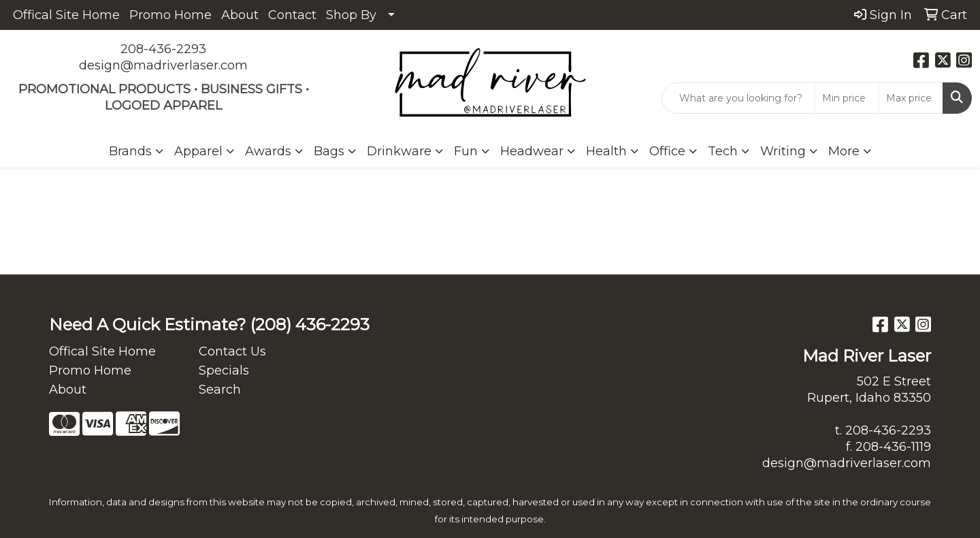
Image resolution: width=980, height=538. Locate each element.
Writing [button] (783, 151)
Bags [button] (329, 151)
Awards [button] (268, 151)
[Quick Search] (738, 98)
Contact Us (232, 351)
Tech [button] (723, 151)
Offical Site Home (66, 15)
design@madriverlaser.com (163, 65)
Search (220, 390)
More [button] (844, 151)
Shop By (351, 15)
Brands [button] (130, 151)
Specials (224, 370)
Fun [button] (466, 151)
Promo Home (170, 15)
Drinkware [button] (399, 151)
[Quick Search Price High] (911, 98)
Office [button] (667, 151)
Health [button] (606, 151)
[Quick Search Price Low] (847, 98)
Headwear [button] (532, 151)
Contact (292, 15)
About (240, 15)
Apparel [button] (198, 151)
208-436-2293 (163, 49)
